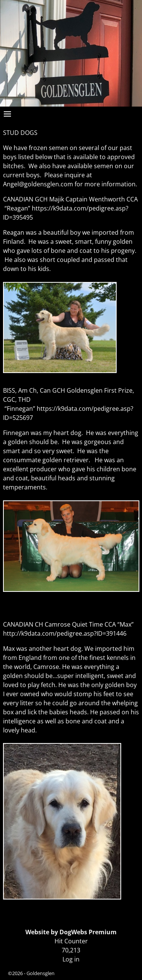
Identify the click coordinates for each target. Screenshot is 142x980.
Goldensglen (41, 973)
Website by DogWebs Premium (71, 932)
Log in (71, 959)
